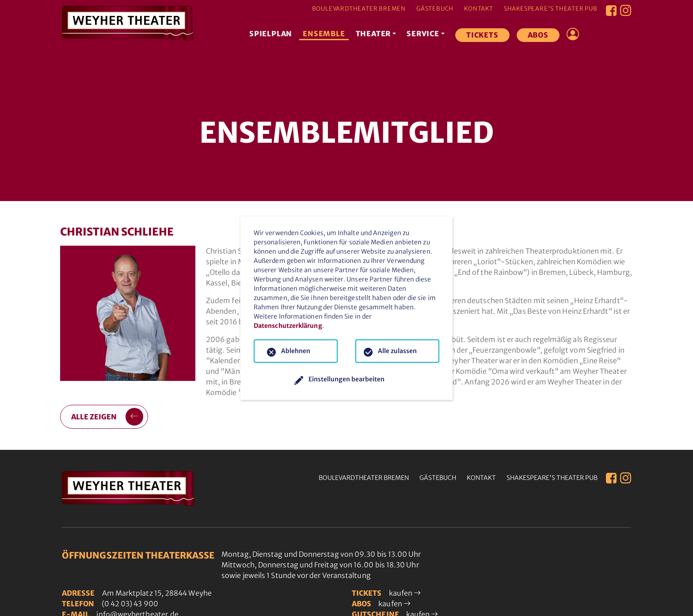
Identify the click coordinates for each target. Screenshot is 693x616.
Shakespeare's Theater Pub (551, 9)
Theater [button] (373, 34)
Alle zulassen (397, 351)
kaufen (405, 593)
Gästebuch (435, 9)
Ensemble (324, 34)
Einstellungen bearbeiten (346, 379)
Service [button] (423, 34)
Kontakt (479, 9)
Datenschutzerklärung (288, 326)
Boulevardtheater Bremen (359, 9)
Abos (538, 35)
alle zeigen (108, 417)
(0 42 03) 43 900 (130, 604)
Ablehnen (296, 351)
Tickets (483, 35)
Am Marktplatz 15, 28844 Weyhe (157, 593)
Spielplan (271, 34)
